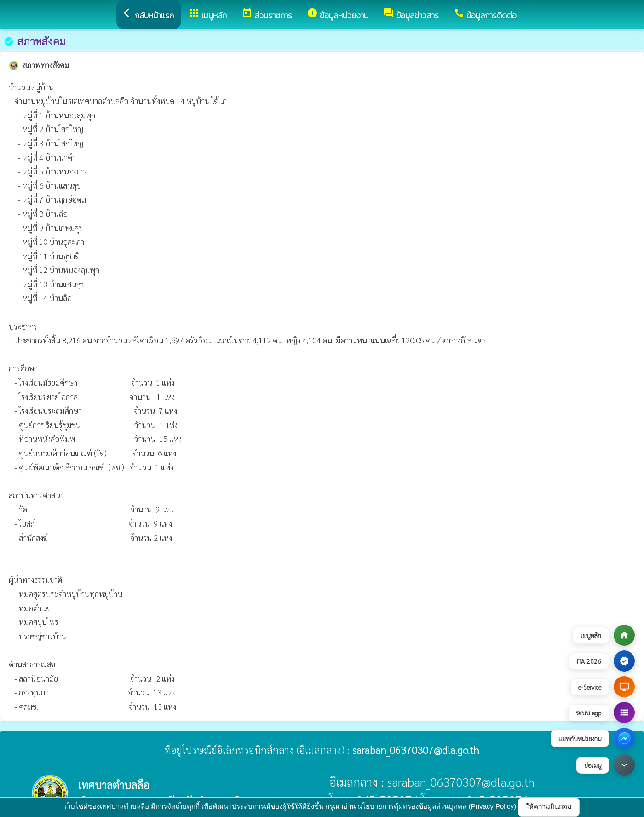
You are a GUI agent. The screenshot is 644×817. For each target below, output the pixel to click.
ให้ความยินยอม (549, 807)
